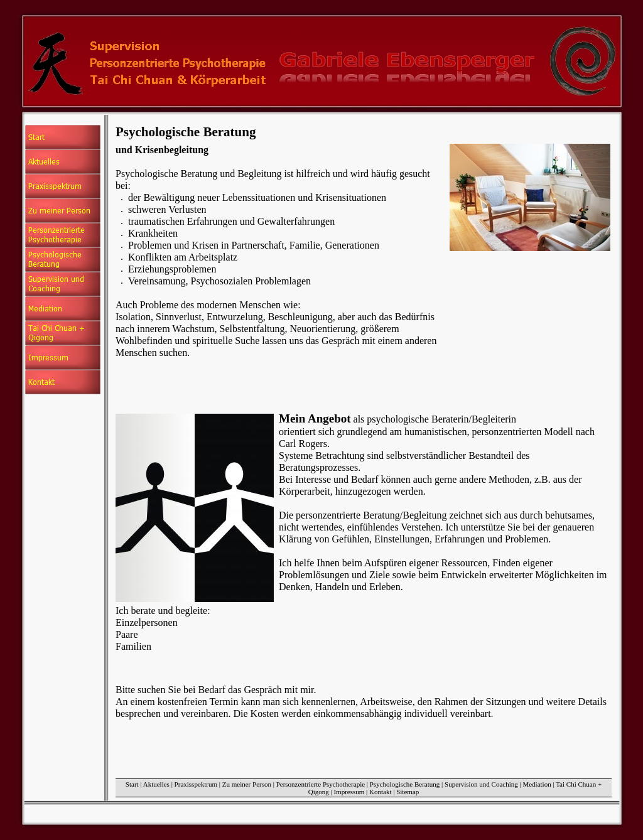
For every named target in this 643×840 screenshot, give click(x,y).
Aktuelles (156, 784)
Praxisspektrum (196, 784)
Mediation (537, 784)
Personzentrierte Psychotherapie (321, 784)
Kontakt (380, 792)
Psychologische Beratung (405, 784)
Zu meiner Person (247, 784)
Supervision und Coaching (481, 784)
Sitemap (408, 792)
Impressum (349, 792)
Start (132, 784)
